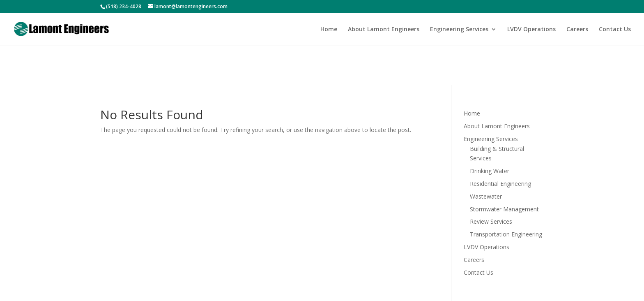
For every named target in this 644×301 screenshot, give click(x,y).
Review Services (491, 221)
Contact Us (615, 30)
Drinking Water (490, 171)
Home (329, 30)
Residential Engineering (500, 184)
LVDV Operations (531, 30)
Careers (577, 30)
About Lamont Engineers (384, 30)
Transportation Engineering (506, 234)
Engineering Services (459, 30)
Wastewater (486, 196)
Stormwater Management (504, 209)
